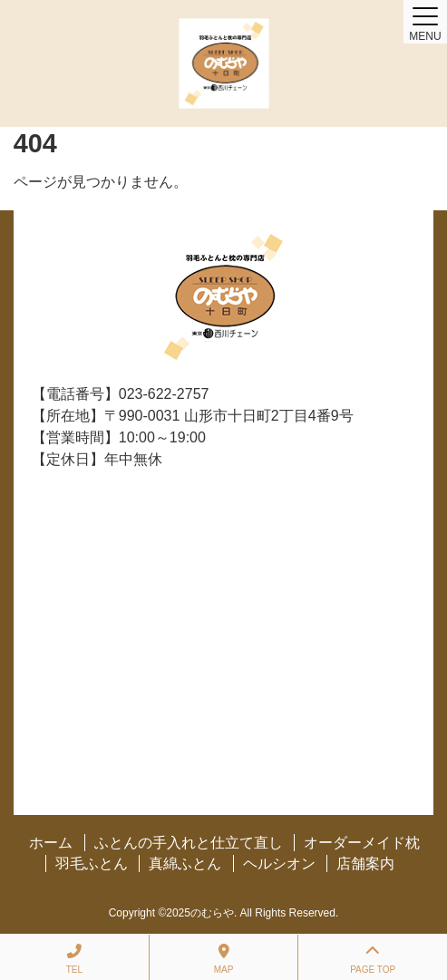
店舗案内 (365, 864)
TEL (74, 959)
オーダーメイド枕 (362, 843)
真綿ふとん (185, 864)
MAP (224, 959)
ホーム (51, 843)
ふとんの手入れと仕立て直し (189, 843)
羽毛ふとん (92, 864)
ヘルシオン (279, 864)
